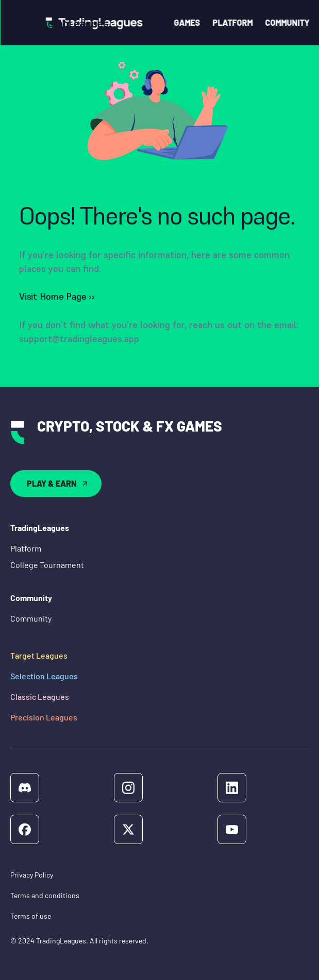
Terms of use (31, 916)
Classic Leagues (40, 697)
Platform (26, 548)
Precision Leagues (44, 717)
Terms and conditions (45, 895)
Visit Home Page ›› (57, 296)
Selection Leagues (44, 676)
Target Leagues (39, 655)
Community (31, 618)
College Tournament (47, 565)
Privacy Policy (32, 875)
